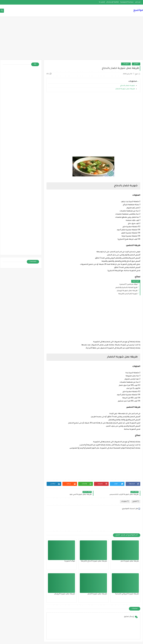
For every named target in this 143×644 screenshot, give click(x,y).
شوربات (126, 64)
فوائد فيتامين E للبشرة (129, 284)
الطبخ (136, 64)
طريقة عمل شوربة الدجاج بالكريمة (94, 561)
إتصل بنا (102, 2)
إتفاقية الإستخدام (113, 2)
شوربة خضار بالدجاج (128, 86)
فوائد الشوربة (70, 561)
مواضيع (138, 10)
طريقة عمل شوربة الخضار (125, 89)
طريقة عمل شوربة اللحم (97, 594)
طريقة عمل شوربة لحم (130, 561)
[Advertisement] (71, 39)
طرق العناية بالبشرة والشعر (126, 288)
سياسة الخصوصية (127, 2)
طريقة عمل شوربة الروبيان (127, 291)
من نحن (138, 2)
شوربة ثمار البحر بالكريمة (128, 294)
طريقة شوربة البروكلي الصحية (127, 594)
